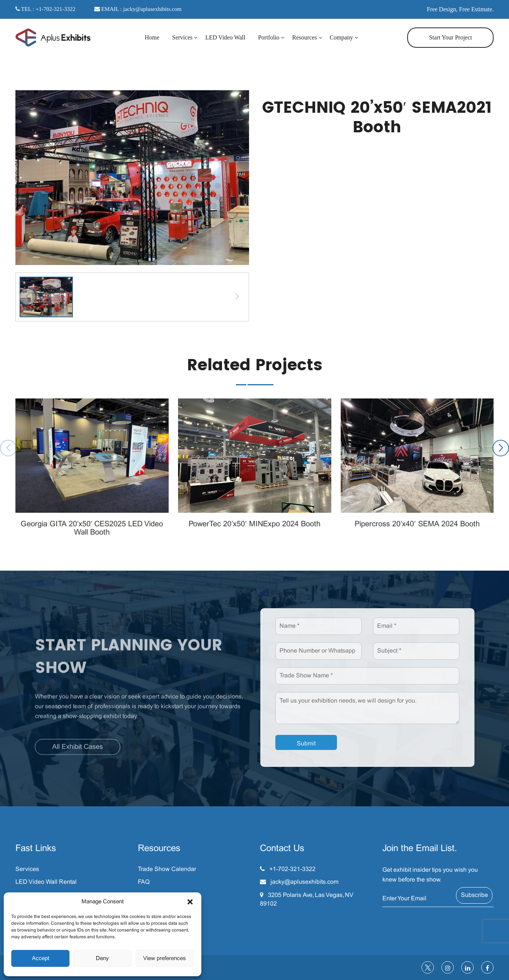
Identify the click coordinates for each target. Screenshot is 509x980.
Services (182, 37)
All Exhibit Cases (78, 751)
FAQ (144, 882)
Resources (305, 37)
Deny (102, 959)
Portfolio (269, 37)
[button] (190, 902)
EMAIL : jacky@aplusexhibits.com (138, 9)
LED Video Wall (225, 37)
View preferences (165, 959)
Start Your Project (450, 37)
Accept (41, 959)
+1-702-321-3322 (292, 869)
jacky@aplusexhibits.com (304, 882)
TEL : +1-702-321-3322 (45, 9)
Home (152, 37)
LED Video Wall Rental (46, 882)
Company (341, 37)
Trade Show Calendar (167, 869)
